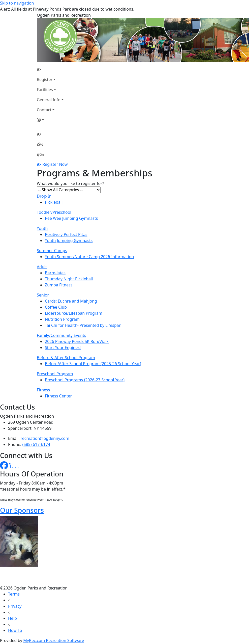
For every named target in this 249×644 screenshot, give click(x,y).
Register (45, 79)
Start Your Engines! (63, 347)
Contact (44, 110)
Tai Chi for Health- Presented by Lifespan (83, 325)
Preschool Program (55, 374)
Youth (42, 228)
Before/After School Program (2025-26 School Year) (93, 364)
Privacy (15, 606)
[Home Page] (50, 69)
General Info (49, 100)
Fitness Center (58, 396)
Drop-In (44, 196)
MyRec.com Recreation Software (54, 640)
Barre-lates (55, 273)
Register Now (55, 164)
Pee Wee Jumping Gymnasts (71, 218)
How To (15, 630)
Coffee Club (56, 307)
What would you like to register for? (70, 183)
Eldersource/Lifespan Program (74, 313)
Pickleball (54, 202)
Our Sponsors (22, 510)
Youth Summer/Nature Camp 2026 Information (89, 257)
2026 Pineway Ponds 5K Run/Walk (77, 341)
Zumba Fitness (59, 285)
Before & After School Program (66, 358)
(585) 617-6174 (36, 444)
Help (12, 618)
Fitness (43, 390)
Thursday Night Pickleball (69, 279)
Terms (14, 594)
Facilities (45, 90)
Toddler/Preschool (54, 212)
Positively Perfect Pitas (66, 234)
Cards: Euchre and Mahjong (71, 301)
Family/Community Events (61, 335)
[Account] (50, 120)
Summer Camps (52, 251)
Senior (43, 295)
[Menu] (40, 154)
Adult (42, 267)
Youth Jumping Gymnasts (69, 240)
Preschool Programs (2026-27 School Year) (85, 380)
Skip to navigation (17, 3)
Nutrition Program (62, 319)
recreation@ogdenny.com (45, 438)
